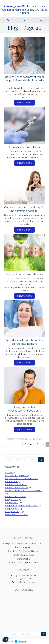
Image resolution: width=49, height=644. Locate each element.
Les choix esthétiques (16, 485)
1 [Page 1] (10, 444)
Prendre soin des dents (16, 515)
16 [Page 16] (25, 444)
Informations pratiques (16, 476)
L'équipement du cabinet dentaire (21, 479)
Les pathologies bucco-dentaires (21, 506)
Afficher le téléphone (26, 582)
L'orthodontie (12, 482)
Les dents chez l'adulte (17, 488)
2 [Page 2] (15, 444)
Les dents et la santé (16, 497)
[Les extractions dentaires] (24, 126)
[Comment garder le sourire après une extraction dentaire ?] (24, 186)
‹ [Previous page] (5, 444)
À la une (9, 473)
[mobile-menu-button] (41, 20)
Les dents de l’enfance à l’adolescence (24, 491)
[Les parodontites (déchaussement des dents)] (24, 385)
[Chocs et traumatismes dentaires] (24, 253)
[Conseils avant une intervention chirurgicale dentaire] (24, 319)
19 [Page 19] (43, 444)
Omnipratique (12, 512)
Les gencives (12, 500)
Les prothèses (12, 509)
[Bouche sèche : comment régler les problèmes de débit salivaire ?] (24, 55)
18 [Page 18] (37, 444)
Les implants (12, 503)
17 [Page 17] (31, 444)
